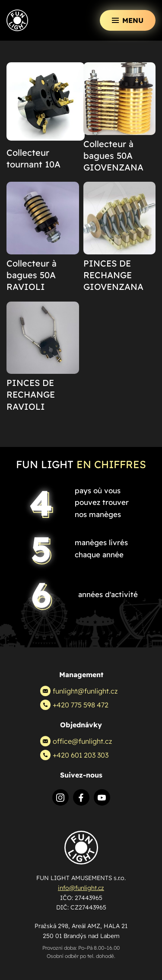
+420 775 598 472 (74, 705)
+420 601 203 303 (74, 755)
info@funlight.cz (81, 888)
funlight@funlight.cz (79, 691)
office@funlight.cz (76, 741)
